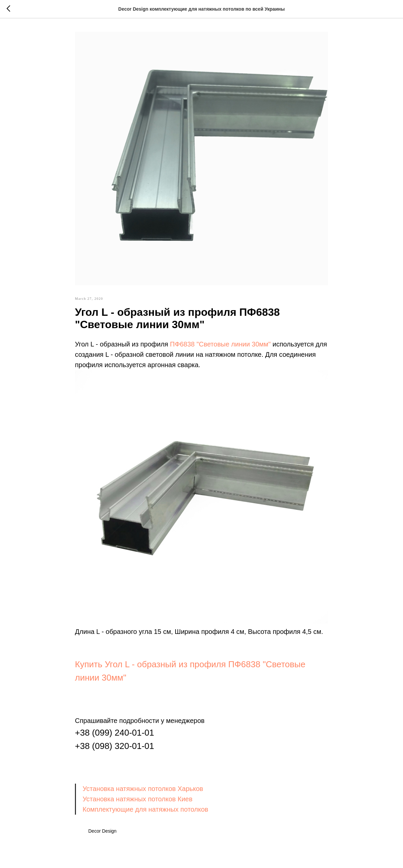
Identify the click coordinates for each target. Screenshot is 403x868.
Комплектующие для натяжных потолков (145, 809)
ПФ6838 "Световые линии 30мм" (220, 344)
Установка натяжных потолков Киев (138, 799)
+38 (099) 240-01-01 (115, 733)
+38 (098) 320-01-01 (115, 746)
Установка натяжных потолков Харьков (143, 789)
